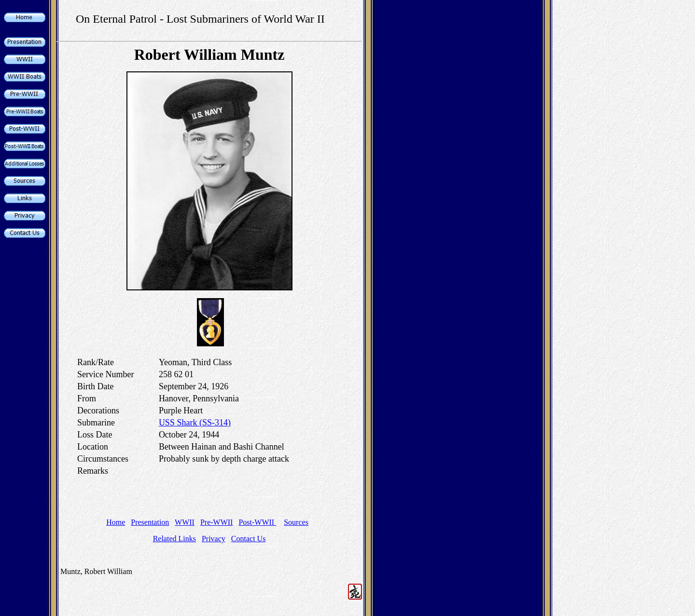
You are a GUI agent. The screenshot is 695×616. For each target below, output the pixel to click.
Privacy (214, 539)
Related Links (174, 539)
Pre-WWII (217, 522)
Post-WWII (257, 522)
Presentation (150, 522)
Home (116, 522)
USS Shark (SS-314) (195, 423)
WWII (185, 522)
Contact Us (249, 539)
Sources (296, 522)
